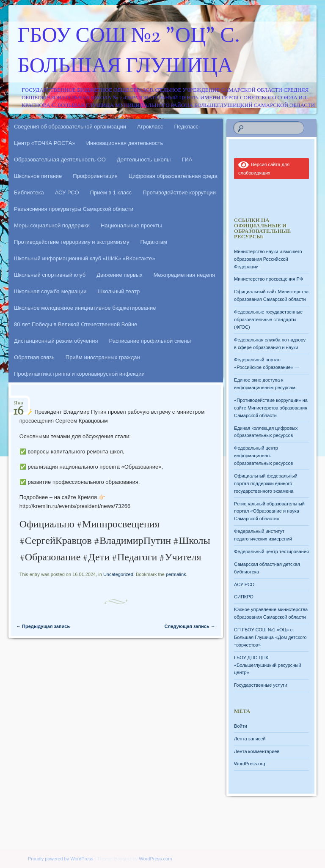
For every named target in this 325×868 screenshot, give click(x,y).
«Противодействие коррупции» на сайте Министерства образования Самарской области (271, 408)
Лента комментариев (257, 751)
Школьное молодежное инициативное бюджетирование (85, 308)
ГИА (187, 160)
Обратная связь (34, 357)
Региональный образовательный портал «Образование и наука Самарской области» (269, 511)
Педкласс (187, 127)
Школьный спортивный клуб (50, 275)
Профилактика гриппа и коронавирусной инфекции (79, 374)
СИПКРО (244, 597)
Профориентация (95, 176)
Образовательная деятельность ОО (60, 160)
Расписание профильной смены (150, 341)
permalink (176, 574)
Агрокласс (150, 127)
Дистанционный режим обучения (56, 341)
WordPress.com (155, 859)
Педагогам (153, 242)
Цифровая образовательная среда (173, 176)
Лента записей (250, 739)
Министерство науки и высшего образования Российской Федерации (268, 259)
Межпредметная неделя (184, 275)
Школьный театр (119, 291)
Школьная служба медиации (50, 291)
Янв (18, 405)
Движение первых (119, 275)
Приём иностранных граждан (103, 357)
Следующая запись (190, 626)
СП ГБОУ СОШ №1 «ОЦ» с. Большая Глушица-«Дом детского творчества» (270, 637)
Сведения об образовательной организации (70, 127)
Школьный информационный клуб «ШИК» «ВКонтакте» (85, 258)
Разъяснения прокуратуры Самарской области (74, 209)
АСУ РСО (67, 192)
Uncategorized (118, 574)
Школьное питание (38, 176)
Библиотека (29, 192)
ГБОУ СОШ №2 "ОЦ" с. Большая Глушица (129, 52)
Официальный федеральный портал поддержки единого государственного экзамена (266, 483)
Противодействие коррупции (179, 192)
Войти (241, 726)
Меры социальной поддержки (52, 225)
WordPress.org (249, 764)
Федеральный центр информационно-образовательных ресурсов (263, 456)
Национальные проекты (131, 225)
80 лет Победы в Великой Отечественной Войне (76, 324)
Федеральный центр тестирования (271, 551)
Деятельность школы (144, 160)
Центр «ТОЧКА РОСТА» (45, 143)
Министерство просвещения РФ (269, 279)
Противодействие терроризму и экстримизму (72, 242)
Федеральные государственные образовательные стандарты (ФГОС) (268, 319)
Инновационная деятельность (125, 143)
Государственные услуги (260, 685)
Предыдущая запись (43, 626)
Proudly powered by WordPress (61, 859)
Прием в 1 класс (111, 192)
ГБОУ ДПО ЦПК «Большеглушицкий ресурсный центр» (267, 665)
